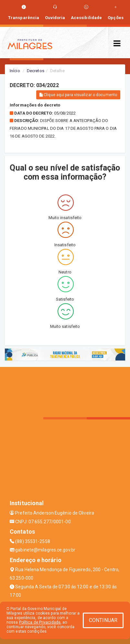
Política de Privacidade (40, 622)
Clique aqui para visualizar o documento (78, 95)
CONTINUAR (103, 620)
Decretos (36, 71)
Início (15, 71)
